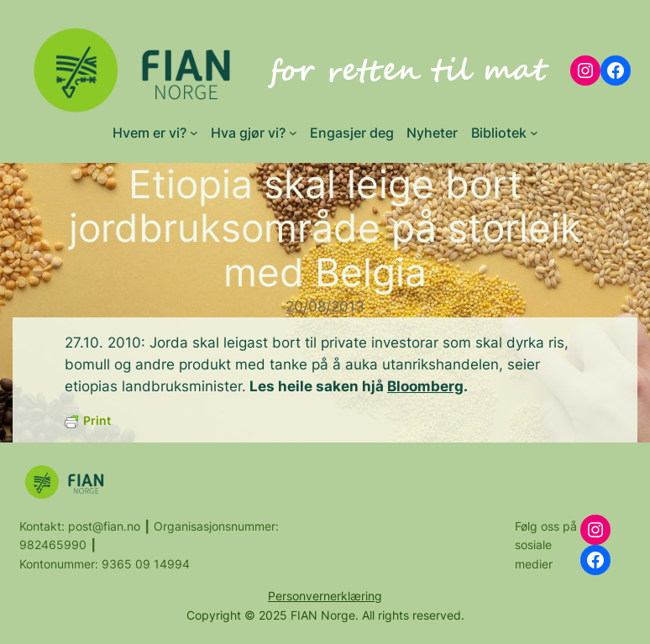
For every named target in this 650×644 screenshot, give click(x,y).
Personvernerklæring (325, 596)
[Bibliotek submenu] (534, 133)
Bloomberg (425, 386)
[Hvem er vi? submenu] (194, 133)
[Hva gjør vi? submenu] (293, 133)
